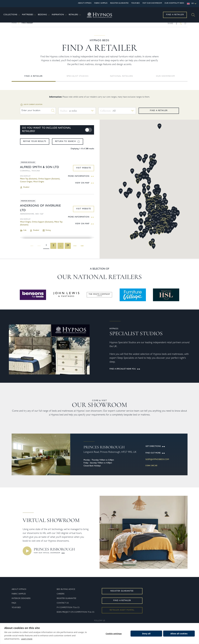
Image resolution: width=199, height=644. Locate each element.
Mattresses (29, 15)
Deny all (146, 633)
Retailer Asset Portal (122, 613)
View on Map (85, 186)
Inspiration (60, 15)
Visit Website (83, 171)
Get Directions (155, 449)
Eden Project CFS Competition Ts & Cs (75, 615)
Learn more (27, 639)
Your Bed (135, 3)
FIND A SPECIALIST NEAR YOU (125, 372)
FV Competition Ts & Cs (68, 610)
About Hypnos (85, 3)
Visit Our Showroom (152, 3)
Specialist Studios (78, 79)
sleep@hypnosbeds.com (157, 462)
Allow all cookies (179, 633)
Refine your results (35, 144)
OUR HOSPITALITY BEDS (174, 3)
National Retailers (122, 79)
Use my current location (31, 107)
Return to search (68, 144)
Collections (12, 15)
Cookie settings (114, 633)
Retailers (75, 15)
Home (14, 26)
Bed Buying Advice (66, 592)
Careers (61, 597)
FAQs (14, 606)
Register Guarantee (119, 3)
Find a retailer (159, 113)
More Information (81, 179)
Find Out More (155, 456)
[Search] (193, 15)
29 (68, 248)
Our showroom (165, 79)
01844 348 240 (151, 469)
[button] (132, 240)
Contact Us (63, 606)
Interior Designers (21, 601)
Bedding (44, 15)
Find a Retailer (175, 15)
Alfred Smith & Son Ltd (40, 170)
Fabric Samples (101, 3)
